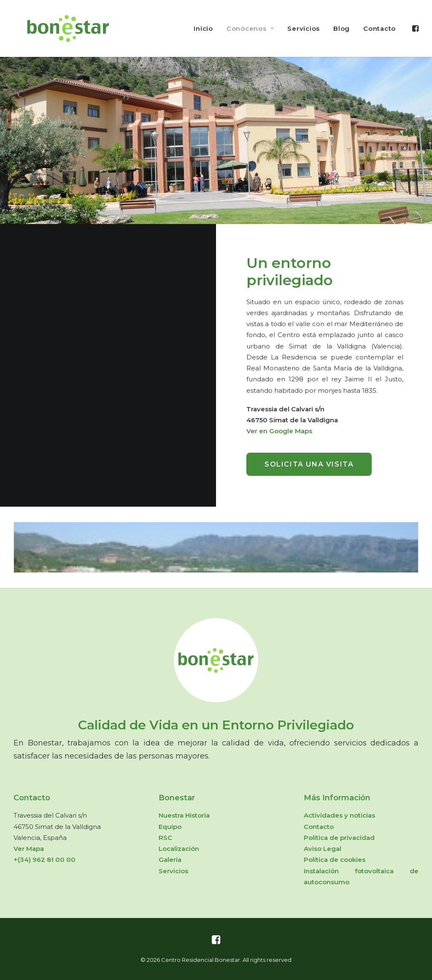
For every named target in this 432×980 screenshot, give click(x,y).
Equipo (170, 827)
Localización (179, 849)
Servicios (304, 28)
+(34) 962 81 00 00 (45, 860)
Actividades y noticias (339, 815)
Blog (342, 28)
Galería (170, 860)
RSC (165, 838)
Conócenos (250, 28)
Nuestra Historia (184, 815)
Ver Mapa (29, 849)
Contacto (379, 28)
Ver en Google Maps (279, 431)
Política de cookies (335, 860)
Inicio (203, 28)
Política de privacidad (339, 838)
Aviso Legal (323, 849)
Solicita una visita (309, 464)
